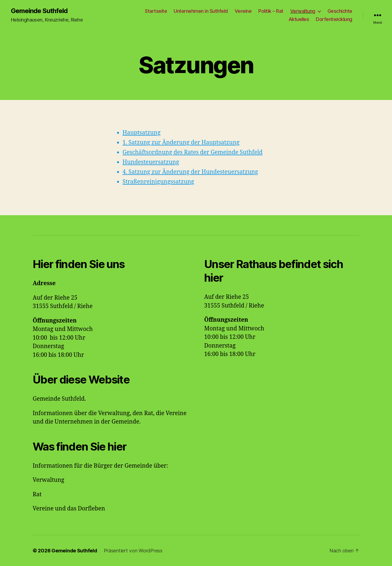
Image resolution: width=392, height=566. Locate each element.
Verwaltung (303, 11)
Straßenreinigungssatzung (158, 182)
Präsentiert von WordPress (133, 551)
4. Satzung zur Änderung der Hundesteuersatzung (190, 172)
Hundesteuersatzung (151, 162)
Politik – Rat (271, 11)
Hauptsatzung (142, 133)
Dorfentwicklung (334, 19)
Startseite (156, 11)
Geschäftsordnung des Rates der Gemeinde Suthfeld (192, 152)
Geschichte (340, 11)
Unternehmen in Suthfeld (201, 11)
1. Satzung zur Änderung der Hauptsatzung (181, 143)
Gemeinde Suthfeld (39, 11)
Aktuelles (299, 19)
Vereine (243, 11)
